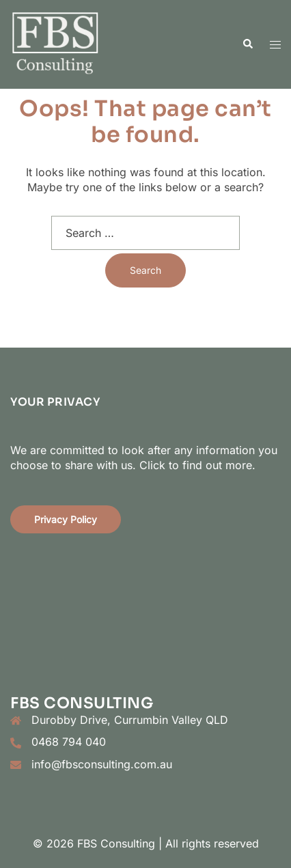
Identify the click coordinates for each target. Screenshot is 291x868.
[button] (247, 44)
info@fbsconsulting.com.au (102, 764)
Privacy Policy (66, 519)
